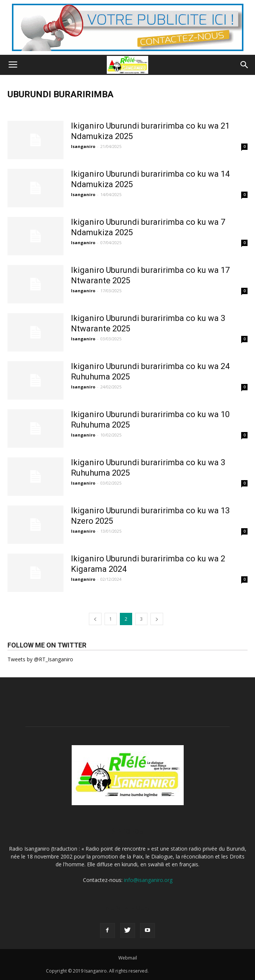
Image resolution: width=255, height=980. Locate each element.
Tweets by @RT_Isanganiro (40, 659)
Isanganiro (83, 146)
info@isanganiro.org (148, 880)
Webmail (128, 958)
